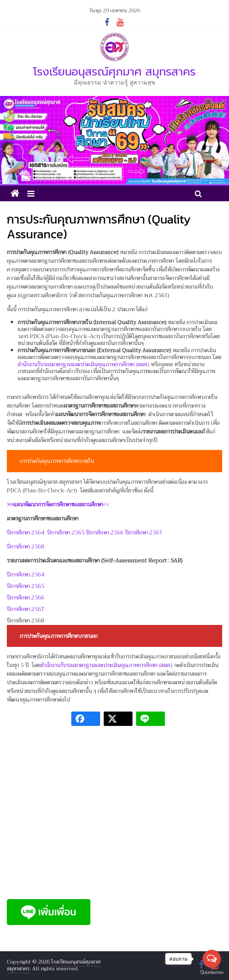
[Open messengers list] (212, 959)
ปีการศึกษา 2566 (105, 533)
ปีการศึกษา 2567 (144, 533)
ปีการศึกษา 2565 (66, 533)
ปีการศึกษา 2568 (26, 547)
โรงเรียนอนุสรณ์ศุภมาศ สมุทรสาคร (114, 72)
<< (58, 505)
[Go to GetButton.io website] (212, 973)
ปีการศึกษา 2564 (26, 533)
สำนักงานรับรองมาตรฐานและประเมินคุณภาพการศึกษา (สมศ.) (84, 364)
